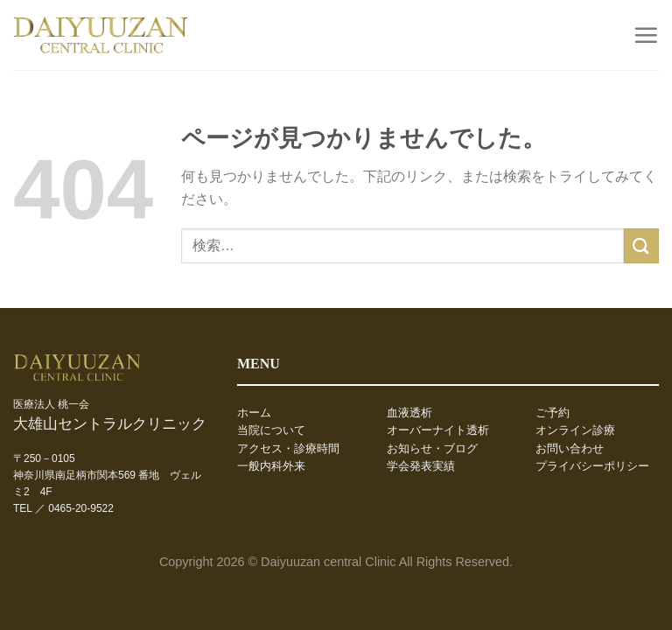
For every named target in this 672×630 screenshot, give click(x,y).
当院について (271, 430)
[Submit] (641, 245)
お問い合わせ (570, 449)
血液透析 (409, 413)
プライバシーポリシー (592, 466)
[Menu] (646, 35)
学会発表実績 (421, 466)
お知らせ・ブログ (432, 449)
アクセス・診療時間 (288, 449)
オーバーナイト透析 (438, 430)
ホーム (254, 413)
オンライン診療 (575, 430)
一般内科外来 (271, 466)
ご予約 (553, 413)
